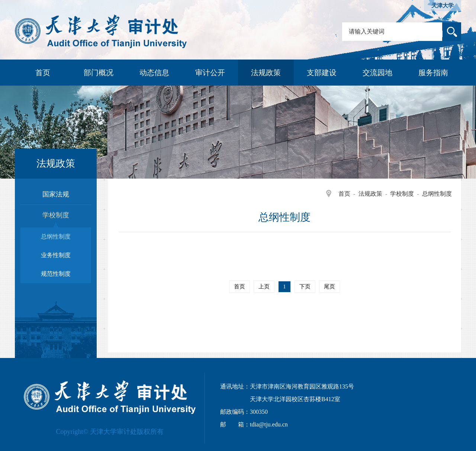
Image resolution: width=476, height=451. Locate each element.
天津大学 (443, 6)
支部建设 (322, 73)
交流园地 (377, 73)
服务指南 (433, 73)
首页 (43, 73)
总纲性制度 (437, 194)
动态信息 (154, 73)
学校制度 (402, 194)
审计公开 (210, 73)
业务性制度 (56, 255)
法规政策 (266, 73)
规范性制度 (56, 274)
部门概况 (99, 73)
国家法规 (56, 194)
